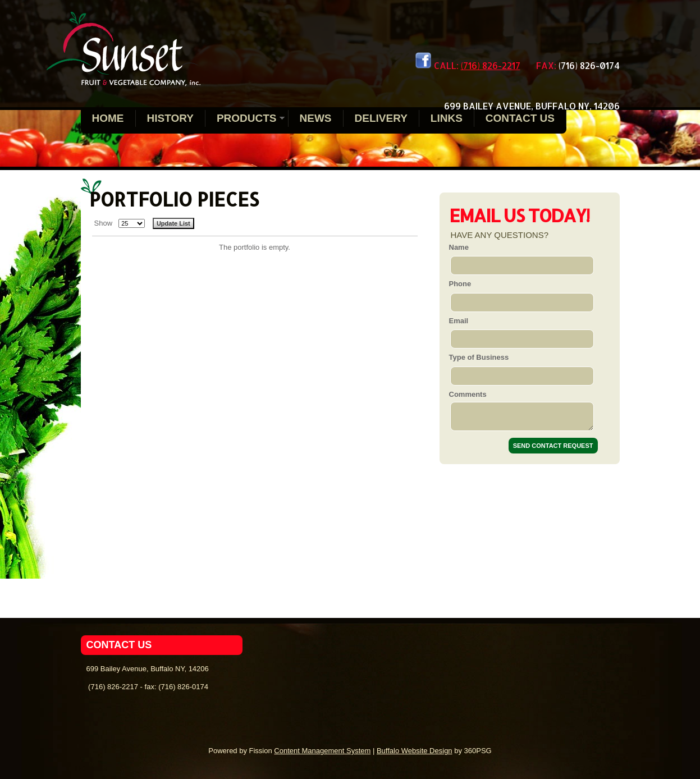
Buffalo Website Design (415, 751)
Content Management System (322, 751)
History (170, 118)
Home (108, 118)
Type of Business (479, 357)
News (316, 118)
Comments (468, 394)
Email (459, 321)
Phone (460, 284)
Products (247, 118)
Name (459, 247)
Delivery (381, 118)
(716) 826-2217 (491, 65)
